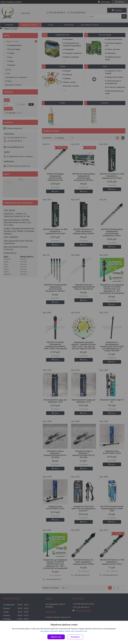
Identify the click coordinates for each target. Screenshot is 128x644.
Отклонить (75, 637)
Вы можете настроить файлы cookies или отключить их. (63, 631)
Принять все (56, 637)
